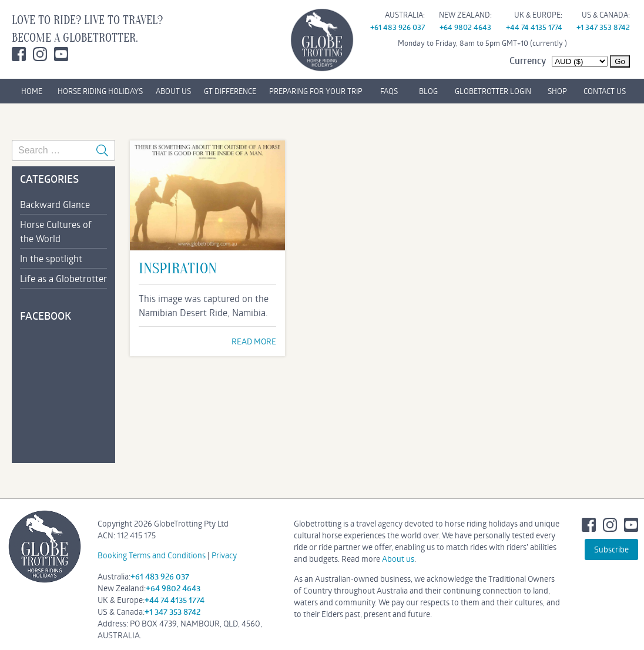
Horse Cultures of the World (56, 231)
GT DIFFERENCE (230, 91)
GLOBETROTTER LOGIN (493, 91)
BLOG (428, 91)
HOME (32, 91)
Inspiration (178, 269)
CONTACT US (605, 91)
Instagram (40, 54)
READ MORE (254, 341)
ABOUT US (173, 91)
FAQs (389, 91)
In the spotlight (51, 258)
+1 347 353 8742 (603, 27)
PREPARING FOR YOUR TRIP (316, 91)
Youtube (61, 54)
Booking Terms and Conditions (152, 555)
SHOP (557, 91)
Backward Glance (55, 204)
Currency (528, 61)
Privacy (224, 555)
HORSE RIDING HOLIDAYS (100, 91)
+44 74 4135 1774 (534, 27)
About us (398, 559)
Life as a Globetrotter (63, 278)
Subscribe (611, 549)
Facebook (19, 54)
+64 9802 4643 (465, 27)
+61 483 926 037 (398, 27)
